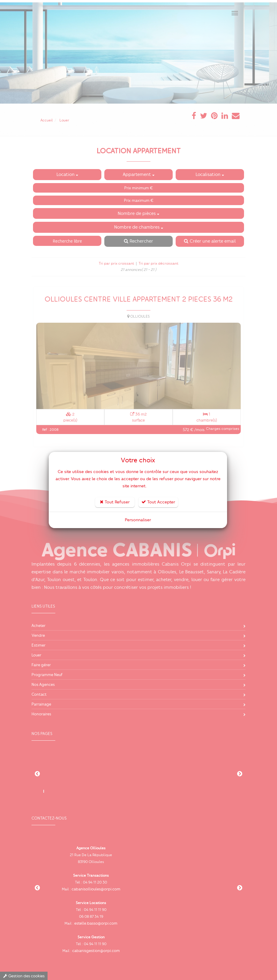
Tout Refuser (115, 502)
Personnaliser (138, 520)
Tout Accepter (158, 502)
